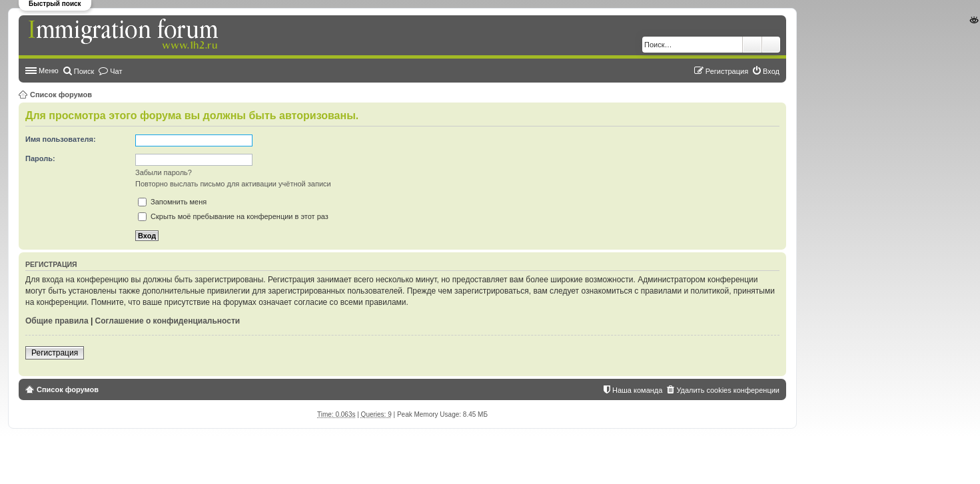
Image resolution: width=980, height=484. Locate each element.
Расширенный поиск (771, 45)
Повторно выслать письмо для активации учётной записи (233, 184)
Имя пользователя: (61, 139)
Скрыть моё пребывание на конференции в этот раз (233, 216)
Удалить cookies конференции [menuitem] (728, 390)
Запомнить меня (172, 202)
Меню (49, 71)
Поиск (752, 45)
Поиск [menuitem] (84, 71)
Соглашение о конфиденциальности (168, 321)
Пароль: (40, 158)
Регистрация (55, 353)
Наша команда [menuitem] (637, 390)
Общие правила (57, 321)
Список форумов (61, 95)
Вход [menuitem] (771, 71)
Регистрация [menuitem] (727, 71)
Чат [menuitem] (116, 71)
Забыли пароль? (164, 172)
